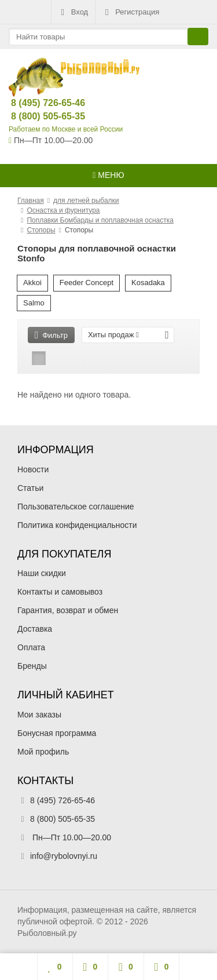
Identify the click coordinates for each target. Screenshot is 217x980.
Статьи (30, 488)
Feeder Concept (87, 283)
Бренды (32, 666)
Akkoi (32, 283)
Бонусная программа (57, 733)
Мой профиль (43, 752)
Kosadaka (148, 283)
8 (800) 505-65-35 (38, 116)
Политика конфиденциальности (77, 525)
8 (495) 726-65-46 (38, 103)
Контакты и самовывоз (60, 592)
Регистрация (131, 12)
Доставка (35, 629)
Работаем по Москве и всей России (66, 129)
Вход (73, 12)
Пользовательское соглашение (76, 507)
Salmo (34, 303)
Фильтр (51, 335)
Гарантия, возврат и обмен (68, 610)
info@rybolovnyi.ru (64, 856)
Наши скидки (42, 573)
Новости (33, 469)
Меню (108, 175)
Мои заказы (39, 715)
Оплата (31, 647)
